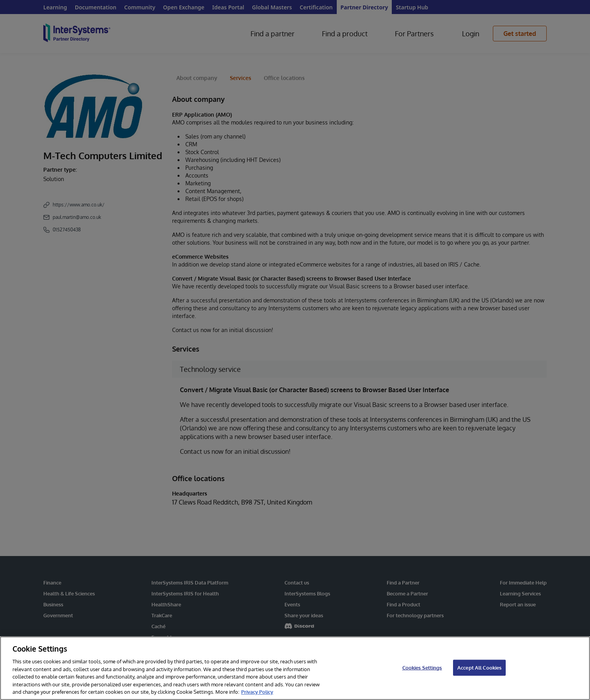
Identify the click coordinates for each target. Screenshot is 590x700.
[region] (295, 668)
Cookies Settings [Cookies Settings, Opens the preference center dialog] (422, 667)
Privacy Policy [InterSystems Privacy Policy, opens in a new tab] (257, 692)
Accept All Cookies (479, 667)
